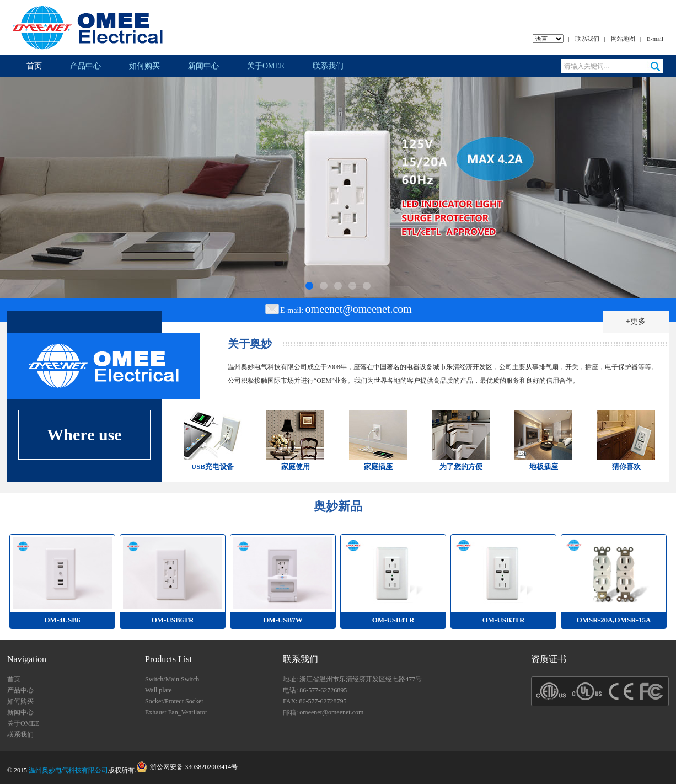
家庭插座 (378, 466)
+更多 (636, 321)
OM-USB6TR (173, 620)
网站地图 (623, 39)
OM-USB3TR (504, 620)
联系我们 (587, 39)
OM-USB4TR (393, 620)
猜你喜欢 (626, 466)
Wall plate (159, 690)
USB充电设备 (213, 466)
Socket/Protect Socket (174, 701)
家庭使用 (296, 466)
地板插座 (544, 466)
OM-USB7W (283, 620)
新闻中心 (203, 66)
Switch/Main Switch (172, 679)
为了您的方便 (461, 466)
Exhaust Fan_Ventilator (176, 712)
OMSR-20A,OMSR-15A (614, 620)
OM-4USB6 (63, 620)
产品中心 (85, 66)
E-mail (655, 39)
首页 (34, 66)
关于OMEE (266, 66)
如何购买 (144, 66)
